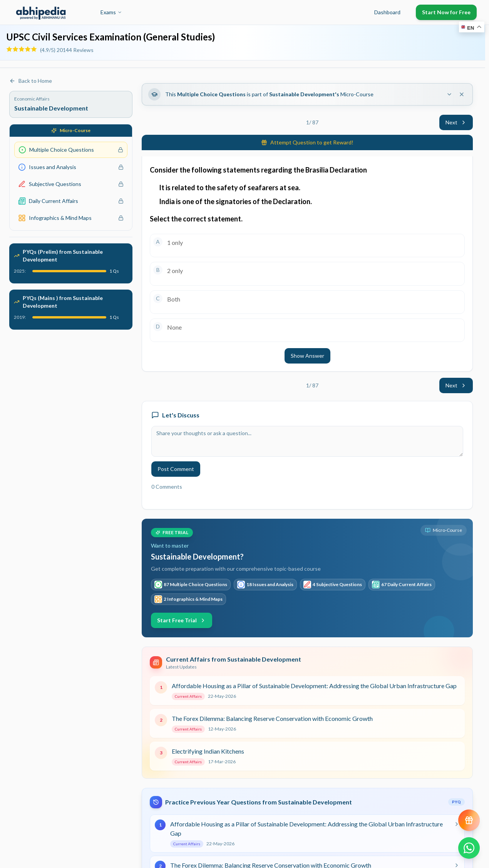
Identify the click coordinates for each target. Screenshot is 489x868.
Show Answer (307, 356)
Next (456, 122)
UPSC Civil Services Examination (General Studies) (111, 37)
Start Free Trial (182, 620)
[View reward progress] (469, 820)
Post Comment (176, 469)
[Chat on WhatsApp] (469, 848)
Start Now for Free (446, 12)
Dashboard (387, 12)
